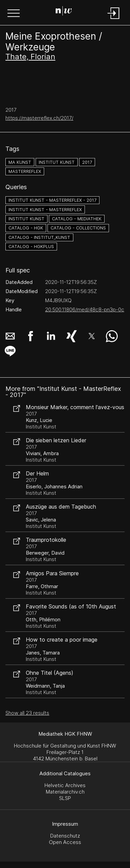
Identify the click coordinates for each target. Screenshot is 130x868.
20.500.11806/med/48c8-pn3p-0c (85, 309)
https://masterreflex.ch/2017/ (39, 118)
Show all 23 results (27, 713)
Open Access (65, 842)
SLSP (65, 798)
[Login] (114, 19)
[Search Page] (64, 12)
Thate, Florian (30, 57)
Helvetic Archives (65, 785)
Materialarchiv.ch (65, 792)
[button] (14, 14)
